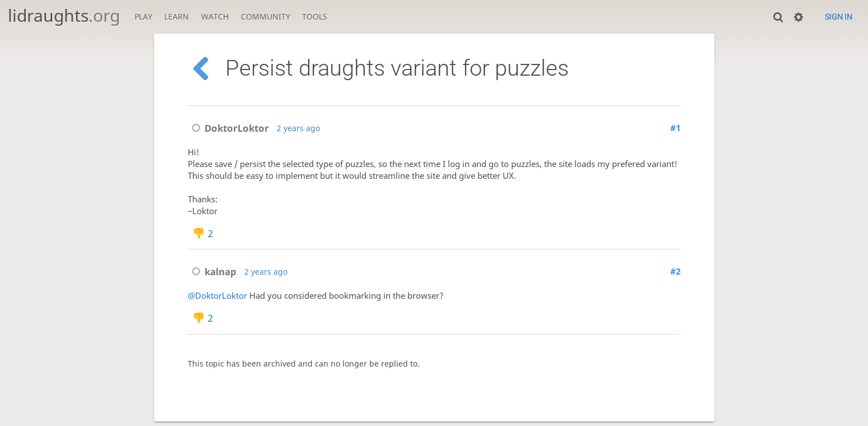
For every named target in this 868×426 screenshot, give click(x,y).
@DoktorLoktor (217, 296)
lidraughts (64, 15)
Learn (177, 17)
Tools (315, 17)
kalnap (212, 272)
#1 (676, 128)
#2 (676, 272)
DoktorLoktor (228, 128)
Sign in (839, 17)
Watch (215, 17)
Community (266, 17)
